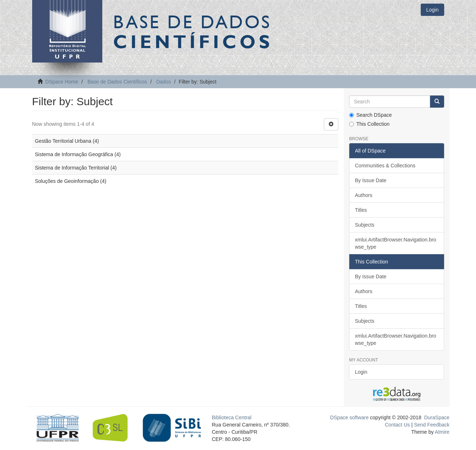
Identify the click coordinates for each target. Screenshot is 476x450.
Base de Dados (193, 31)
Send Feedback (432, 425)
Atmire (442, 432)
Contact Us (397, 425)
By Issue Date (371, 180)
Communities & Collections (385, 166)
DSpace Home (62, 82)
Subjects (365, 225)
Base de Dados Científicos (117, 82)
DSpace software (349, 417)
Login (361, 372)
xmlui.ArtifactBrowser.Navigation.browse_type (396, 243)
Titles (361, 210)
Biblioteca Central (232, 417)
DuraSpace (437, 417)
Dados (163, 82)
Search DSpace (370, 115)
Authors (364, 195)
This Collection (369, 124)
